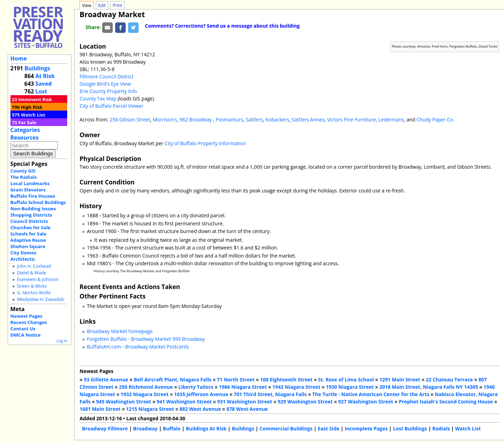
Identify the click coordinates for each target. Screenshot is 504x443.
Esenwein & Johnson (38, 279)
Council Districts (29, 221)
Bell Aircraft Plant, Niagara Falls (173, 379)
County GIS (23, 171)
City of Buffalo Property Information (205, 143)
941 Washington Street (184, 402)
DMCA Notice (26, 335)
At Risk (45, 76)
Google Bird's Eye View (105, 84)
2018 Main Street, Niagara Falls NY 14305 (429, 387)
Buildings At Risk (206, 428)
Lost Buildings (410, 428)
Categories (25, 130)
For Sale (27, 122)
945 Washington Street (124, 402)
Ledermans (391, 119)
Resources (25, 138)
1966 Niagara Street (243, 387)
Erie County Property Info (108, 91)
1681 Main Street (100, 409)
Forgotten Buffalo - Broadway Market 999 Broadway (146, 339)
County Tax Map (98, 99)
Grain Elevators (28, 190)
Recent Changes (29, 322)
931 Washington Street (244, 402)
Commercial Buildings (286, 428)
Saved (44, 84)
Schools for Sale (29, 234)
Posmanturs (229, 119)
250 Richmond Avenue (146, 387)
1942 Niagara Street (296, 387)
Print (117, 5)
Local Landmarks (30, 183)
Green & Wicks (32, 286)
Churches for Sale (31, 227)
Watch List (33, 115)
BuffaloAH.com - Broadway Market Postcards (138, 347)
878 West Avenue (247, 409)
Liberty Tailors (196, 387)
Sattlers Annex (308, 119)
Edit (102, 5)
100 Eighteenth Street (286, 379)
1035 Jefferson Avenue (201, 394)
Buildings (37, 68)
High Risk (32, 107)
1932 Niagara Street (145, 394)
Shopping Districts (31, 215)
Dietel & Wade (31, 273)
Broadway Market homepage (120, 331)
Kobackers (278, 119)
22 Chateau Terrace (450, 379)
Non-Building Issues (33, 209)
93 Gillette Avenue (106, 379)
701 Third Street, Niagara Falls (270, 394)
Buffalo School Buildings (38, 202)
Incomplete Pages (366, 428)
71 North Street (236, 379)
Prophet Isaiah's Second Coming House (446, 402)
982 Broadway (196, 119)
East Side (329, 428)
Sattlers (254, 119)
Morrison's (165, 119)
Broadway (145, 428)
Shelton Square (28, 246)
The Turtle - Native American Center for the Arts (371, 394)
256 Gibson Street (130, 119)
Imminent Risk (35, 99)
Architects (22, 259)
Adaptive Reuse (28, 240)
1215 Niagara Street (150, 409)
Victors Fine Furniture (351, 119)
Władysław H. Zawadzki (40, 299)
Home (19, 58)
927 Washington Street (366, 402)
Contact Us (23, 329)
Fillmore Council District (106, 76)
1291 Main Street (400, 379)
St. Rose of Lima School (346, 379)
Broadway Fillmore (105, 428)
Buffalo (172, 428)
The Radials (24, 177)
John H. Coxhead (34, 266)
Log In (62, 341)
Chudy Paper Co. (435, 119)
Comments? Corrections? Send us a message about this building (222, 26)
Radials (441, 428)
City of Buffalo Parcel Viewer (111, 106)
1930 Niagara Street (350, 387)
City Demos (23, 253)
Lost (41, 91)
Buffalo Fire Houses (33, 196)
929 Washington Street (305, 402)
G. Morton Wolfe (34, 293)
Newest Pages (26, 316)
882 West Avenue (200, 409)
